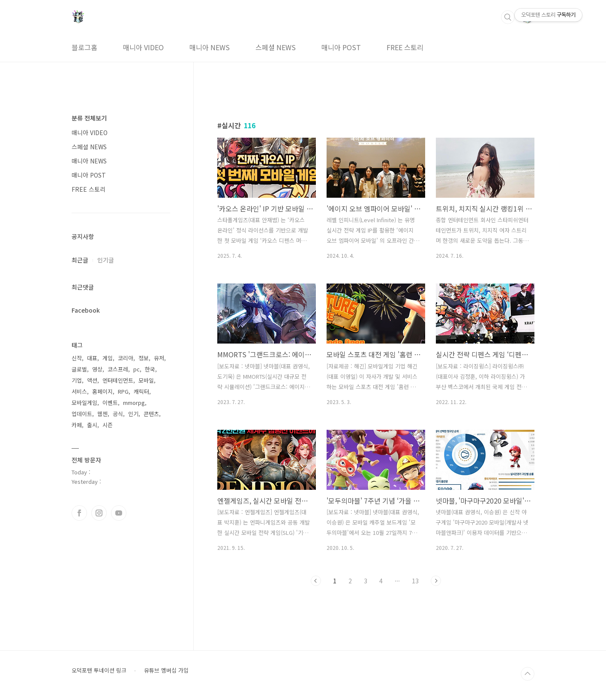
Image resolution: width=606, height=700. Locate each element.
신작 (77, 358)
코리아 (126, 358)
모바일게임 (84, 403)
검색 (508, 17)
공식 (118, 414)
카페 (77, 425)
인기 (133, 414)
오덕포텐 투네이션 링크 (99, 670)
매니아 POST (341, 47)
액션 (92, 380)
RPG (123, 391)
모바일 (146, 380)
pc (136, 369)
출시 (92, 425)
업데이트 (82, 414)
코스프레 (118, 369)
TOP (528, 674)
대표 (92, 358)
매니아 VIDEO (143, 47)
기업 (77, 380)
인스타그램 (99, 513)
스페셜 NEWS (276, 47)
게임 (108, 358)
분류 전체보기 (89, 118)
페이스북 (79, 513)
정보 (144, 358)
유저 (159, 358)
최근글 (80, 260)
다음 (436, 581)
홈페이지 (102, 391)
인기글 (106, 260)
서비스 (79, 391)
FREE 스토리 (405, 47)
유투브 (119, 513)
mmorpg (134, 403)
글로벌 (79, 369)
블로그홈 (84, 47)
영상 (97, 369)
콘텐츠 (151, 414)
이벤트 (110, 403)
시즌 (108, 425)
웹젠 (102, 414)
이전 (316, 581)
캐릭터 (141, 391)
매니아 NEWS (210, 47)
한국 (150, 369)
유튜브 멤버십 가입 (166, 670)
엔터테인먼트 (118, 380)
